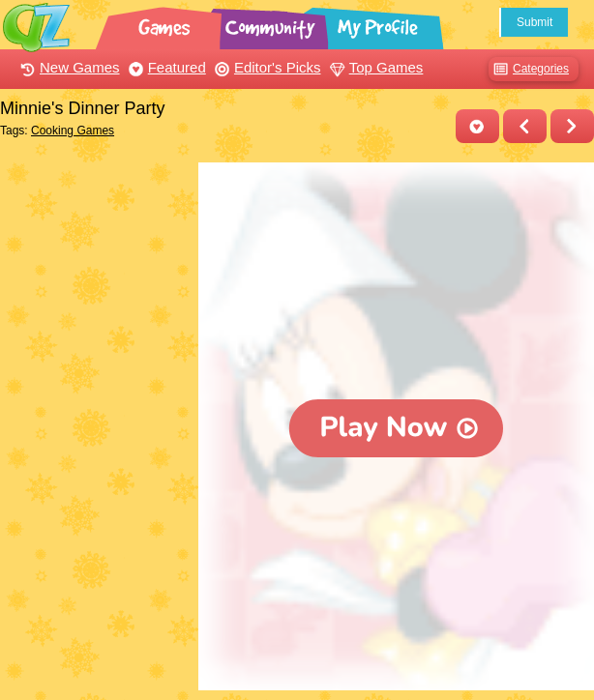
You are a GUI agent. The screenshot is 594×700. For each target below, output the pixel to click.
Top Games (374, 67)
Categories (529, 69)
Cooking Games (73, 131)
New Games (68, 67)
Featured (165, 67)
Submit (535, 22)
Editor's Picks (266, 67)
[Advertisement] (94, 235)
